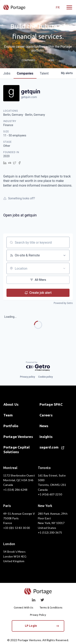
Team (8, 415)
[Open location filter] (64, 268)
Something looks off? (19, 198)
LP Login (42, 626)
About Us (11, 404)
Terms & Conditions (51, 608)
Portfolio (11, 426)
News (44, 426)
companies (25, 73)
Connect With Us (23, 608)
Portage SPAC (51, 404)
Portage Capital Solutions (17, 449)
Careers (46, 415)
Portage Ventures (18, 437)
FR (58, 7)
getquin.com (29, 97)
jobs (7, 73)
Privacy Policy (38, 615)
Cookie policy (46, 377)
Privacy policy (27, 377)
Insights (46, 437)
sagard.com (52, 447)
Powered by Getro (63, 303)
